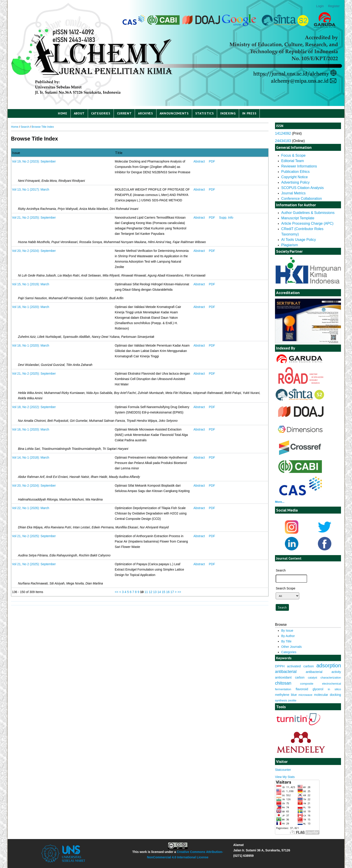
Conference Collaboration (302, 199)
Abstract (199, 161)
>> (179, 592)
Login (320, 6)
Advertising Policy (295, 182)
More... (280, 502)
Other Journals (291, 647)
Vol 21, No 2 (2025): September (34, 218)
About (79, 113)
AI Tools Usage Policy (299, 240)
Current (124, 113)
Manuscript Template (298, 218)
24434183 (283, 141)
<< (117, 592)
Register (334, 6)
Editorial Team (293, 161)
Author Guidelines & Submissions (308, 213)
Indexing (228, 113)
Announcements (174, 113)
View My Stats (285, 777)
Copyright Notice (295, 177)
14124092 (283, 133)
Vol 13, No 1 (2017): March (31, 189)
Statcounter (283, 770)
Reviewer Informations (299, 166)
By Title (286, 641)
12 (151, 592)
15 (164, 592)
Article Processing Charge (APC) (307, 223)
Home (63, 113)
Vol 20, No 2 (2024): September (34, 251)
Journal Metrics (293, 193)
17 (172, 592)
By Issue (287, 631)
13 (155, 592)
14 (159, 592)
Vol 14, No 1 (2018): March (31, 457)
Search (25, 127)
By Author (288, 636)
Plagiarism (290, 245)
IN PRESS (249, 113)
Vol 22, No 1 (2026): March (31, 508)
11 (146, 592)
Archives (146, 113)
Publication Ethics (295, 172)
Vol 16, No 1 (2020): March (31, 307)
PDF (212, 161)
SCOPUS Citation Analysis (302, 188)
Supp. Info (226, 218)
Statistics (205, 113)
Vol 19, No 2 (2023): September (34, 161)
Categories (101, 113)
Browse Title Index (43, 127)
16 (168, 592)
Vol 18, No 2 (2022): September (34, 407)
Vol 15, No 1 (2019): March (31, 284)
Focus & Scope (293, 155)
